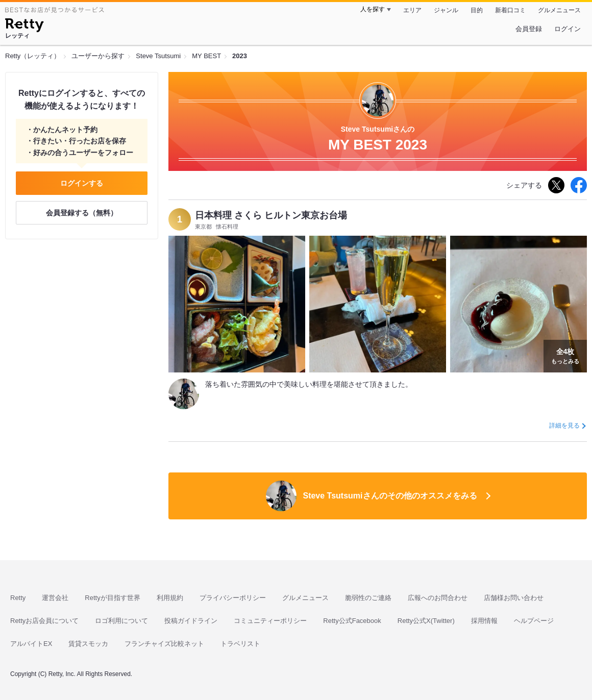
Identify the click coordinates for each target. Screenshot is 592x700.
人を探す (373, 9)
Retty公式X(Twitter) (426, 621)
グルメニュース (559, 10)
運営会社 (55, 598)
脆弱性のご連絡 (368, 598)
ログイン (568, 29)
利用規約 (170, 598)
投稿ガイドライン (191, 621)
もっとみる (565, 355)
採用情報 (484, 621)
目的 (477, 10)
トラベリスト (240, 644)
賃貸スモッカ (88, 644)
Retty (18, 598)
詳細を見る (564, 426)
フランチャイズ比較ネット (164, 644)
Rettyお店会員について (44, 621)
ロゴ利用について (121, 621)
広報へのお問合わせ (438, 598)
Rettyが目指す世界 (112, 598)
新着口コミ (510, 10)
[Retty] (24, 27)
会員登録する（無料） (82, 213)
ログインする (82, 183)
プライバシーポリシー (233, 598)
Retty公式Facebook (352, 621)
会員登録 (529, 29)
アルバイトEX (31, 644)
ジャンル (446, 10)
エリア (412, 10)
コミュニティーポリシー (270, 621)
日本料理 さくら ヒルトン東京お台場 (271, 215)
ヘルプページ (534, 621)
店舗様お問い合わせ (514, 598)
